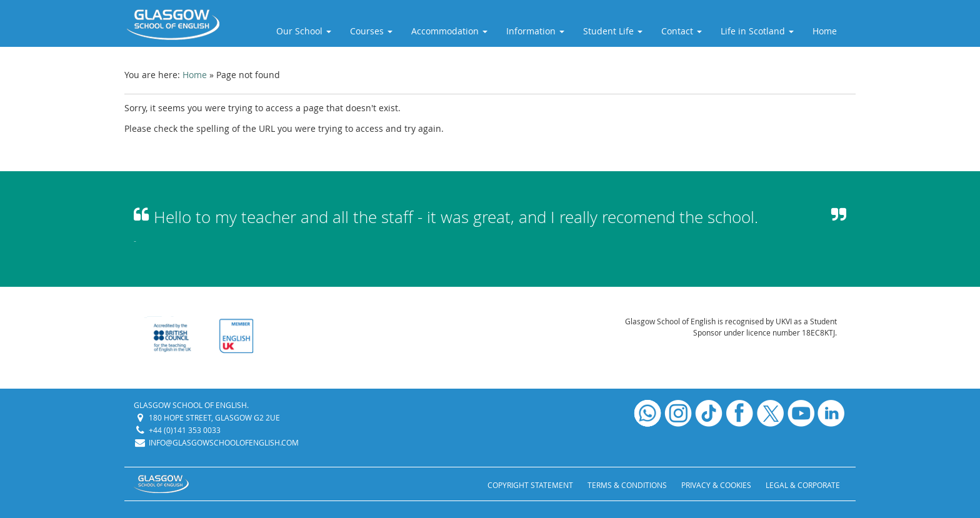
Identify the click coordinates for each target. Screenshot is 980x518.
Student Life (613, 31)
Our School (304, 31)
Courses (371, 31)
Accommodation (449, 31)
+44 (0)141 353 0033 (185, 430)
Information (535, 31)
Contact (682, 31)
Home (825, 31)
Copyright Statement (530, 485)
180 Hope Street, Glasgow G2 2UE (214, 417)
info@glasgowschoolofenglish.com (224, 442)
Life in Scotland (757, 31)
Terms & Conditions (627, 485)
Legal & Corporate (803, 485)
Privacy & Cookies (716, 485)
